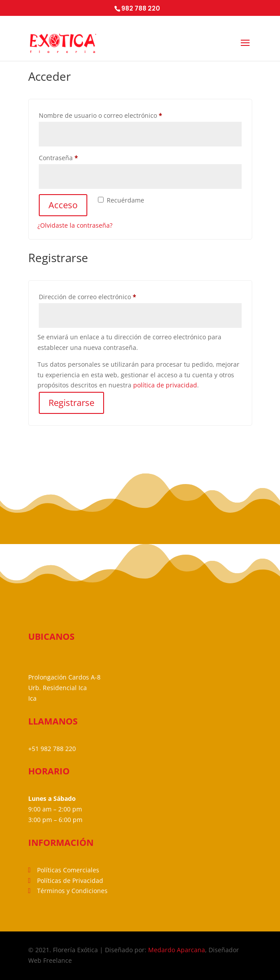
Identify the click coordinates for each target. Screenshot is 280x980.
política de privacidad (165, 385)
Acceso (63, 205)
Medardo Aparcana (177, 950)
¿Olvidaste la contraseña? (75, 225)
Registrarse (71, 403)
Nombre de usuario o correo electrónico (117, 115)
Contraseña (75, 157)
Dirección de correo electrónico (104, 296)
